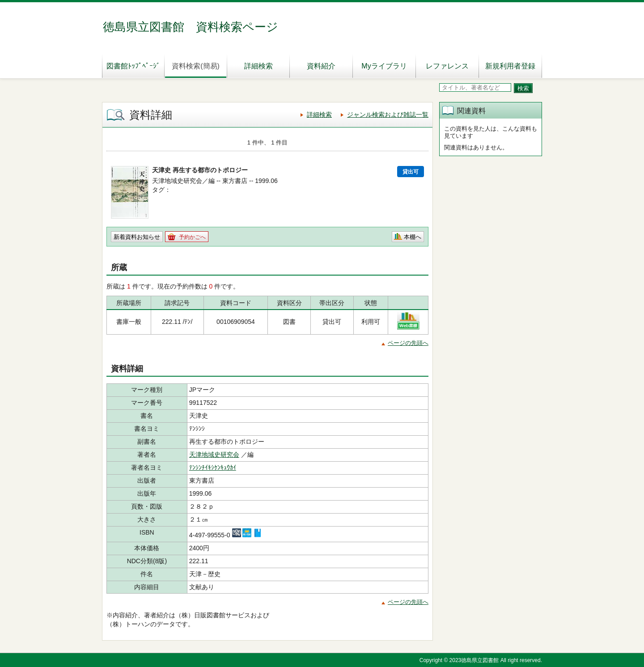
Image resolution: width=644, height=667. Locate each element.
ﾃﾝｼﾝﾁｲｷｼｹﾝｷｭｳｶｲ (213, 467)
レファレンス (447, 66)
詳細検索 (258, 66)
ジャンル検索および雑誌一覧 (388, 115)
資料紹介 (321, 66)
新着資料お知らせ (137, 237)
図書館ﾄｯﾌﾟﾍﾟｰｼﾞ (133, 66)
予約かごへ (192, 237)
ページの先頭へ (408, 343)
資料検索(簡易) (196, 66)
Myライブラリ (384, 66)
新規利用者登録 (510, 66)
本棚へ (413, 237)
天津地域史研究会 (214, 455)
